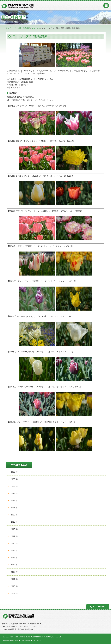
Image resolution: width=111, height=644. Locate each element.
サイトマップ (37, 640)
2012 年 (14, 572)
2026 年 (14, 472)
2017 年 (14, 536)
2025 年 (14, 479)
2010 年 (14, 586)
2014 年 (14, 558)
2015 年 (14, 550)
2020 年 (14, 515)
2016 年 (14, 543)
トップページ (11, 28)
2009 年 (14, 593)
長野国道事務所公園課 (11, 640)
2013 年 (14, 565)
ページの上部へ (98, 607)
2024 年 (14, 486)
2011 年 (14, 579)
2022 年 (14, 501)
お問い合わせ (26, 640)
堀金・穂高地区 (24, 28)
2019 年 (14, 522)
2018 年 (14, 529)
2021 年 (14, 508)
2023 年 (14, 493)
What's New (36, 28)
